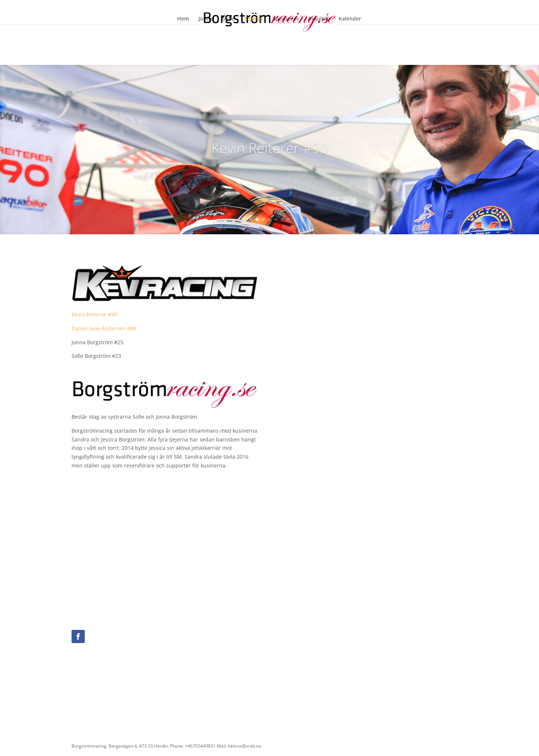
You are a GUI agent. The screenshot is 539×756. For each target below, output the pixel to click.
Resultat (319, 19)
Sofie (229, 19)
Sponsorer (286, 19)
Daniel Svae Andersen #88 (104, 328)
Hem (183, 19)
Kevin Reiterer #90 (95, 314)
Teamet (254, 19)
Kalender (350, 19)
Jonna (206, 19)
